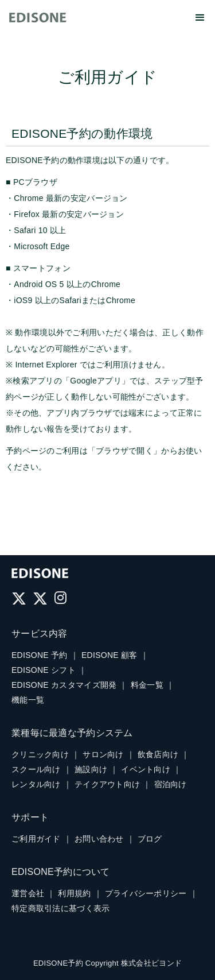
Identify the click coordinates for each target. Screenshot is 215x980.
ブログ (150, 839)
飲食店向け (158, 754)
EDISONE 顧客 (110, 655)
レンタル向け (36, 784)
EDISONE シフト (44, 670)
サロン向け (103, 754)
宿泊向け (171, 784)
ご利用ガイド (36, 839)
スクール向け (36, 769)
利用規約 (74, 893)
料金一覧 (147, 685)
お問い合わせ (99, 839)
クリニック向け (40, 754)
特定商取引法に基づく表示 (60, 908)
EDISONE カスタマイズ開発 (64, 685)
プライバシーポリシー (146, 893)
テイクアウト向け (107, 784)
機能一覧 (28, 700)
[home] (38, 17)
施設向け (91, 769)
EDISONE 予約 (40, 655)
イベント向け (146, 769)
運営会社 (28, 893)
